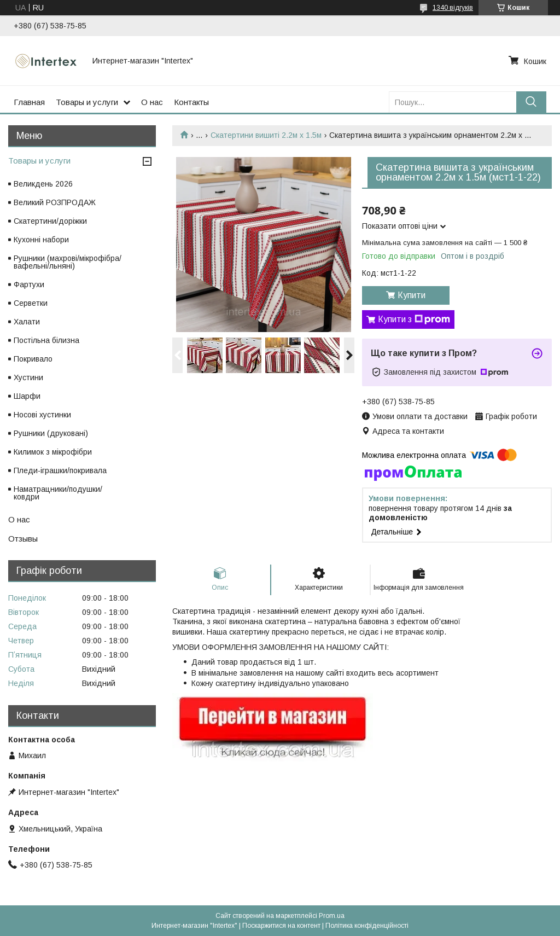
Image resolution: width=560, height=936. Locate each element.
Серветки (31, 303)
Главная (29, 102)
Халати (27, 322)
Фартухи (29, 284)
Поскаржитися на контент (281, 926)
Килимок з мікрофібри (53, 452)
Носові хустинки (42, 415)
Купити (412, 295)
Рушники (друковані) (51, 433)
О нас (152, 102)
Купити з (414, 319)
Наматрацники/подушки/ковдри (58, 493)
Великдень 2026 (43, 184)
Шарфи (27, 396)
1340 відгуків (453, 8)
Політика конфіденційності (367, 926)
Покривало (33, 359)
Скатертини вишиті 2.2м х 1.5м (266, 135)
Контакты (191, 102)
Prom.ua (332, 916)
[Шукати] (531, 102)
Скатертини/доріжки (50, 221)
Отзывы (23, 539)
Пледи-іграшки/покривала (60, 470)
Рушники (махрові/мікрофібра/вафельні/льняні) (68, 262)
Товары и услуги (87, 102)
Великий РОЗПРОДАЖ (55, 202)
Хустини (28, 377)
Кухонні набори (41, 240)
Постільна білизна (46, 340)
